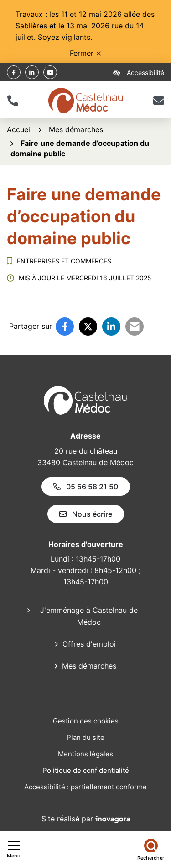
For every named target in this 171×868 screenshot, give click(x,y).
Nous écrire (86, 514)
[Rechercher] (151, 850)
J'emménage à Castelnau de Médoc (89, 616)
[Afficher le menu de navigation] (14, 850)
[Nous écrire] (158, 101)
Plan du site (85, 737)
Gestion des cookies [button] (86, 721)
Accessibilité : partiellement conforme (85, 787)
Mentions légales (85, 754)
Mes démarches (89, 666)
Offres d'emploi (89, 644)
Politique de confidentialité (86, 770)
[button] (13, 101)
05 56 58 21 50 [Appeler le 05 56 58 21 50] (86, 487)
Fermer (85, 53)
